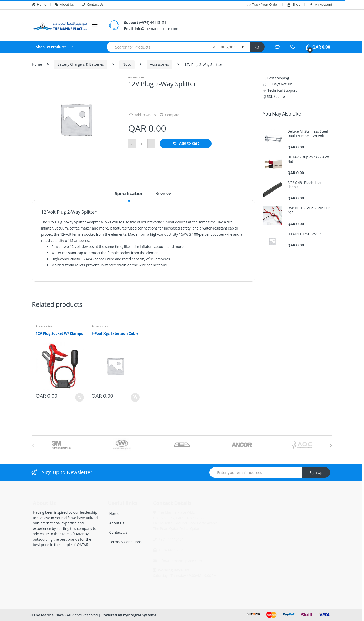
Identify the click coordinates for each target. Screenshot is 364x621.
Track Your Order (262, 4)
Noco (127, 64)
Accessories (159, 64)
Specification (129, 194)
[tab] (129, 196)
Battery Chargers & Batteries (81, 64)
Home (39, 4)
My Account (320, 4)
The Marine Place (49, 615)
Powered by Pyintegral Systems (129, 615)
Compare (172, 115)
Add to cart (189, 143)
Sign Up (316, 472)
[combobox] (157, 47)
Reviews (164, 194)
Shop (294, 4)
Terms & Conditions (126, 542)
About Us (64, 4)
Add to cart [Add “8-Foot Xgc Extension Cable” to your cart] (135, 397)
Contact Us (93, 4)
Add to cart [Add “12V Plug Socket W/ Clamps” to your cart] (79, 397)
